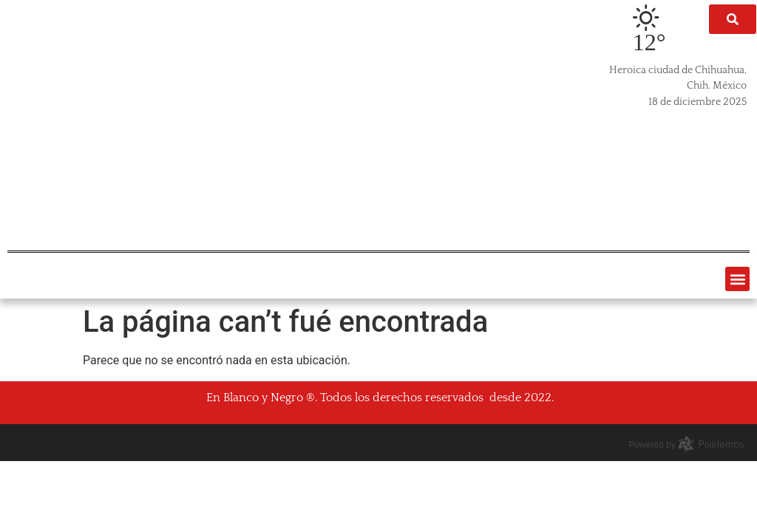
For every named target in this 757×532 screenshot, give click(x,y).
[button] (737, 279)
